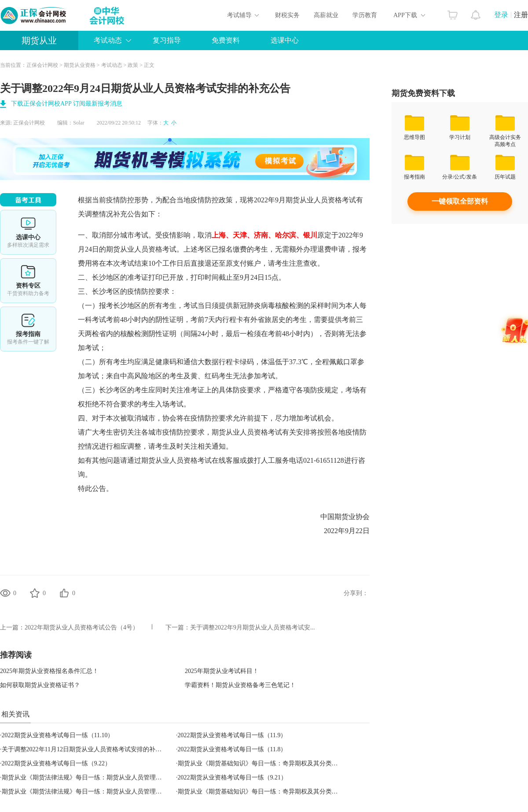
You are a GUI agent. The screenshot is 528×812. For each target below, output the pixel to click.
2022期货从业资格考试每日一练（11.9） (232, 735)
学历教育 (365, 15)
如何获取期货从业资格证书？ (40, 685)
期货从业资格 (80, 65)
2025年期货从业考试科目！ (222, 671)
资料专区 (28, 281)
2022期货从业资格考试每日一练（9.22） (57, 763)
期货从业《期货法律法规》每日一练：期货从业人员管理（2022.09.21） (99, 792)
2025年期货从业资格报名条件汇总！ (49, 671)
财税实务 (287, 15)
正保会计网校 (42, 65)
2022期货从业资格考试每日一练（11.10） (58, 735)
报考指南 (28, 329)
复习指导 (167, 40)
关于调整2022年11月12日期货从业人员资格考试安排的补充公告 (88, 749)
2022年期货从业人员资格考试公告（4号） (82, 627)
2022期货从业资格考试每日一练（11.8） (232, 749)
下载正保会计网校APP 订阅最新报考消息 (67, 104)
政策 (133, 65)
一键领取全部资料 (460, 201)
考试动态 (108, 40)
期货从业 (39, 40)
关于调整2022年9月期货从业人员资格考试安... (253, 627)
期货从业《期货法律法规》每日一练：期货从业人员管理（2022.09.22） (99, 777)
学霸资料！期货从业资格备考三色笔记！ (240, 685)
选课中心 (285, 40)
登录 (501, 15)
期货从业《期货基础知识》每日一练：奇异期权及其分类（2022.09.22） (275, 763)
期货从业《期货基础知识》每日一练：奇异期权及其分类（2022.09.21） (275, 792)
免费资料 (226, 40)
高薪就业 (326, 15)
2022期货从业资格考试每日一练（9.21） (233, 777)
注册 (521, 15)
